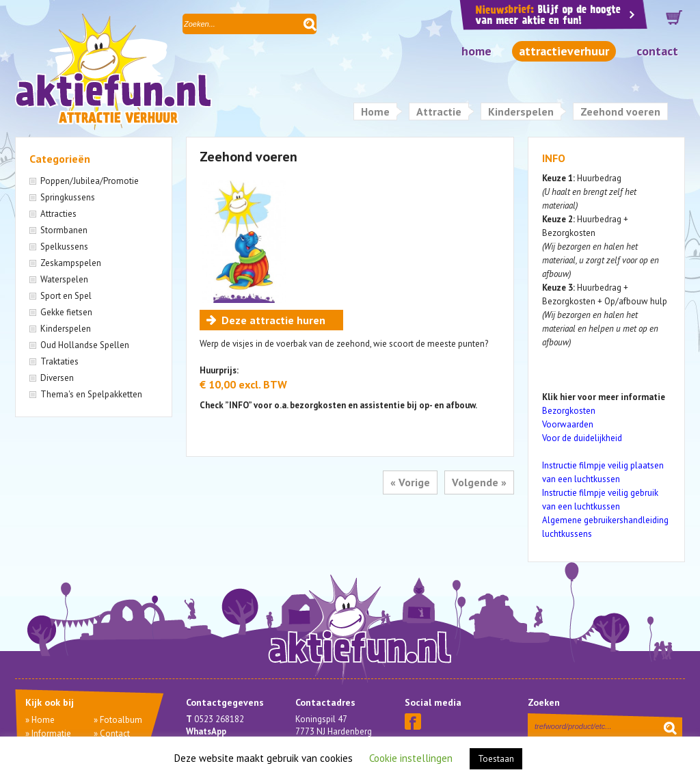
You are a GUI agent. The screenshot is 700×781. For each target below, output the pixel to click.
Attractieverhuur (564, 51)
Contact (657, 51)
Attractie (439, 111)
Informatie (51, 733)
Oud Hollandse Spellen (85, 345)
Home (476, 51)
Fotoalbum (121, 720)
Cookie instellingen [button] (411, 758)
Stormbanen (64, 230)
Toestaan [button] (496, 759)
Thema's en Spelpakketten (91, 394)
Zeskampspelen (71, 263)
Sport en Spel (66, 296)
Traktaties (59, 361)
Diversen (57, 378)
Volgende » (479, 482)
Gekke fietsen (66, 312)
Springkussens (68, 197)
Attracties (58, 214)
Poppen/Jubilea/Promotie (90, 181)
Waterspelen (64, 279)
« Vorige (410, 482)
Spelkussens (64, 247)
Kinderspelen (521, 111)
